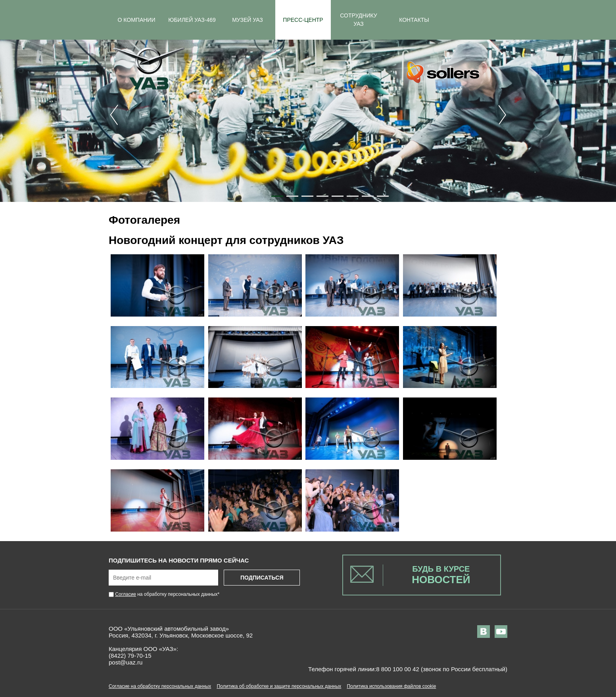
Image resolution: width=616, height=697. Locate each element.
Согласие (126, 594)
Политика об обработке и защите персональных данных (279, 686)
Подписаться (262, 578)
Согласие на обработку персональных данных (160, 686)
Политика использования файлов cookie (391, 686)
